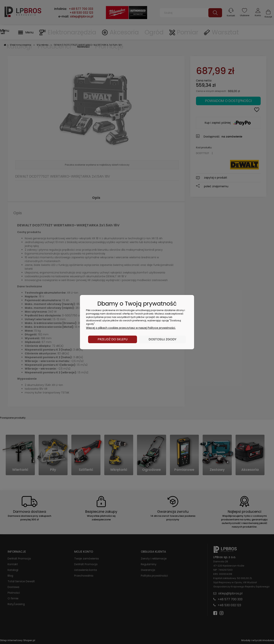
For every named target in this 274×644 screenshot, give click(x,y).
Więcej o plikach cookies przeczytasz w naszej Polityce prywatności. (131, 328)
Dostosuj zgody (162, 339)
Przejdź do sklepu (113, 339)
